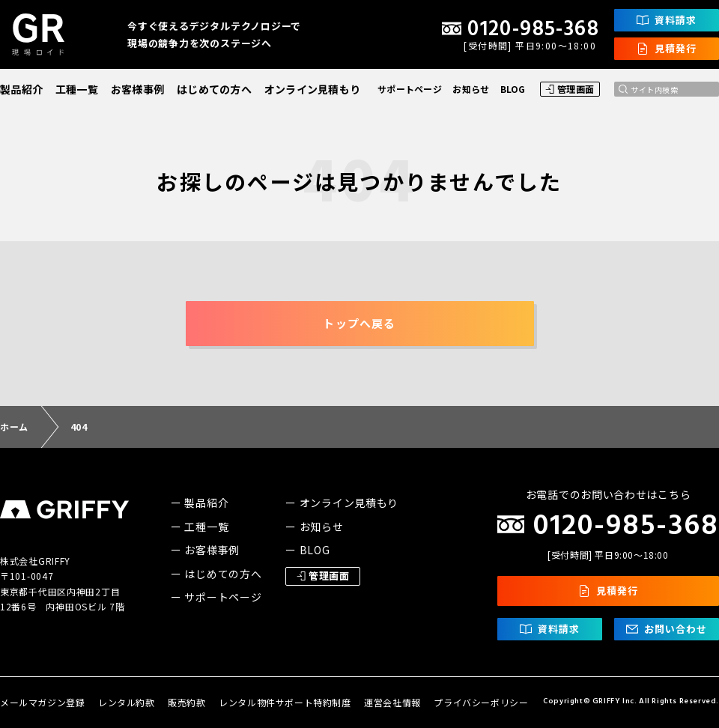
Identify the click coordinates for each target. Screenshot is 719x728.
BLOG (513, 89)
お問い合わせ (667, 629)
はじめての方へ (214, 89)
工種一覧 (77, 89)
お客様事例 (137, 89)
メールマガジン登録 (42, 702)
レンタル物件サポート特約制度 (285, 702)
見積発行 (667, 48)
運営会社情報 (392, 702)
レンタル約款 (127, 702)
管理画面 (570, 89)
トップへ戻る (359, 323)
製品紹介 (21, 89)
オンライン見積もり (313, 89)
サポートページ (410, 89)
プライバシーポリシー (481, 702)
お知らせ (471, 89)
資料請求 (667, 20)
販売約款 (186, 702)
